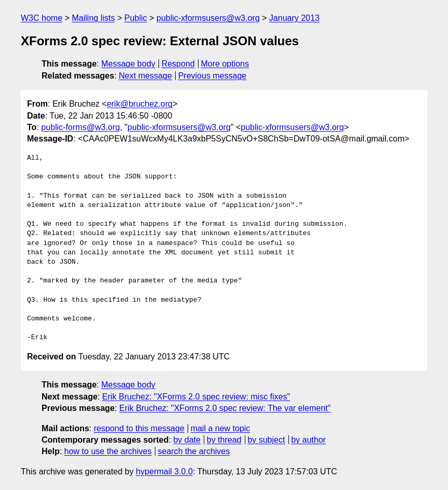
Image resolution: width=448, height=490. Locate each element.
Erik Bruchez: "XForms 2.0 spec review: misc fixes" (196, 397)
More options (225, 64)
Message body (128, 64)
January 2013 (294, 18)
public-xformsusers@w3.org (208, 18)
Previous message (213, 76)
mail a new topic (221, 428)
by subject (266, 440)
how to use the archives (108, 451)
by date (187, 440)
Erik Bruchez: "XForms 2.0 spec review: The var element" (225, 408)
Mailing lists (93, 18)
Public (136, 18)
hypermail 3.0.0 (164, 472)
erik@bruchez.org (140, 104)
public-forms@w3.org (80, 127)
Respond (178, 64)
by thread (224, 440)
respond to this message (139, 428)
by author (308, 440)
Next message (146, 76)
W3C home (42, 18)
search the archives (194, 451)
